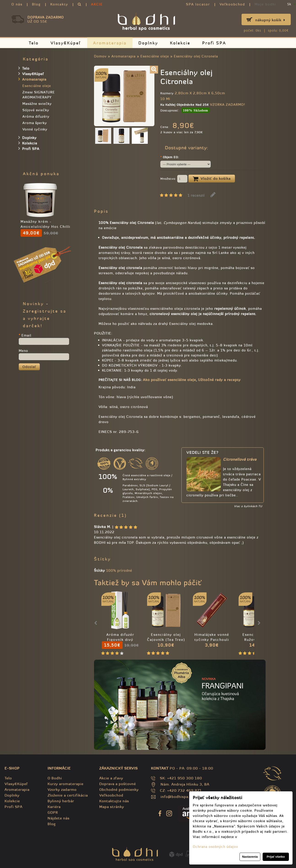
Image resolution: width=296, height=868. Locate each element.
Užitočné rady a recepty (219, 380)
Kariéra (54, 807)
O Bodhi (55, 778)
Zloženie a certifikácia (68, 795)
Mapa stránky (112, 807)
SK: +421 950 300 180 (181, 778)
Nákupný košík (270, 20)
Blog (36, 4)
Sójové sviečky (36, 110)
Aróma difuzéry (36, 116)
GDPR (53, 812)
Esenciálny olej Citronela (196, 56)
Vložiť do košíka (212, 179)
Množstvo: (174, 179)
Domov (100, 56)
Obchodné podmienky (119, 789)
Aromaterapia (110, 43)
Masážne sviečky (37, 104)
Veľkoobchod (232, 4)
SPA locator (198, 4)
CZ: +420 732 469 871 (181, 790)
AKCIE (97, 4)
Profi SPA (214, 43)
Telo (34, 43)
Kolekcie (180, 43)
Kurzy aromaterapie (66, 784)
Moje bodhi (265, 4)
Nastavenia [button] (250, 857)
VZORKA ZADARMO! (227, 105)
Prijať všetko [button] (276, 857)
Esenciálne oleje (155, 56)
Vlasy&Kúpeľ (66, 43)
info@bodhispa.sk (177, 797)
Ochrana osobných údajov (215, 847)
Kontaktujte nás (114, 801)
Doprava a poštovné (118, 784)
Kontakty (59, 4)
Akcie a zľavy (111, 778)
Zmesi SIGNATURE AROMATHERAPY (39, 95)
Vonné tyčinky (35, 129)
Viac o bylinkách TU (248, 506)
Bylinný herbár (61, 801)
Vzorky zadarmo (62, 789)
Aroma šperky (35, 123)
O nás (17, 4)
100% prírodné (119, 570)
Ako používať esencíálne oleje (170, 380)
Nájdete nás (59, 818)
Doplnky (148, 43)
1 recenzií (196, 195)
